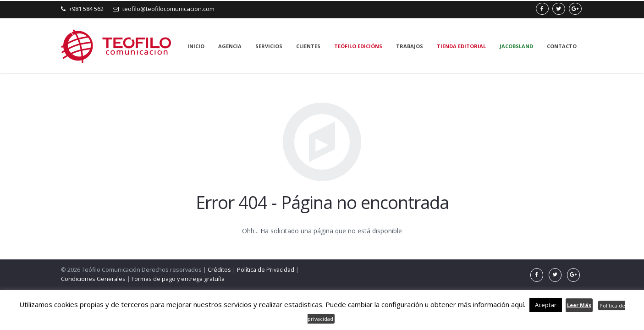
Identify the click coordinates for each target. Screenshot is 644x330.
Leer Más (579, 305)
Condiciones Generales (93, 279)
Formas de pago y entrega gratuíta (178, 279)
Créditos (219, 270)
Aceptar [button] (546, 305)
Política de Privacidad (266, 270)
